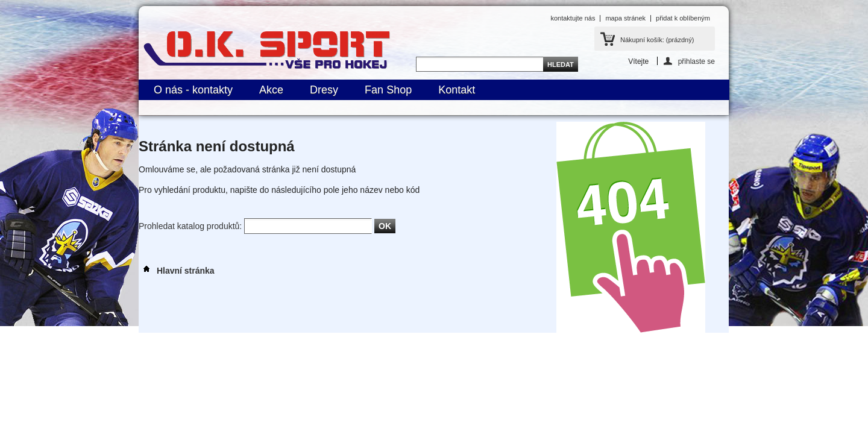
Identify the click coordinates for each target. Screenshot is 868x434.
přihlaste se (697, 61)
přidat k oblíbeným (683, 18)
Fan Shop (388, 90)
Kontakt (457, 90)
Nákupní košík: (657, 40)
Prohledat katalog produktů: (190, 226)
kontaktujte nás (573, 18)
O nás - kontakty (193, 90)
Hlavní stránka (177, 271)
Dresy (324, 90)
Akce (271, 90)
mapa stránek (625, 18)
